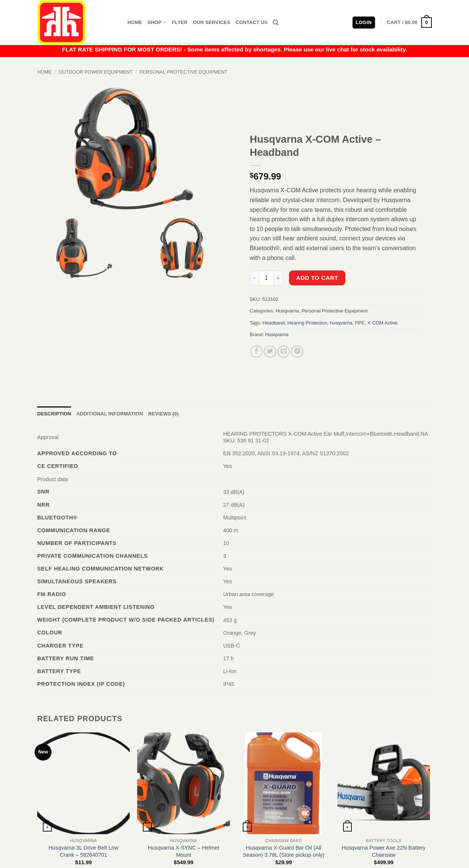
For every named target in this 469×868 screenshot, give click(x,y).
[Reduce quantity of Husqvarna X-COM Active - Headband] (254, 278)
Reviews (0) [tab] (163, 414)
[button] (409, 23)
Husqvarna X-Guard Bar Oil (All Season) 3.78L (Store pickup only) (284, 851)
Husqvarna (287, 311)
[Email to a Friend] (284, 352)
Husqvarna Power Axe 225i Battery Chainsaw (384, 851)
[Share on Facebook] (256, 352)
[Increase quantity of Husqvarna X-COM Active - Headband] (278, 278)
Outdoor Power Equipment (96, 72)
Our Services (212, 22)
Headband (274, 323)
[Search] (276, 23)
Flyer (180, 22)
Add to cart (317, 278)
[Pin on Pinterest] (297, 352)
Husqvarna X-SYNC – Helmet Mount (184, 851)
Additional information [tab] (110, 414)
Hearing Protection (307, 323)
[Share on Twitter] (270, 352)
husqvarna (341, 323)
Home (135, 22)
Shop (157, 22)
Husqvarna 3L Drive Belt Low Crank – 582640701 (83, 851)
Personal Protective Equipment (183, 72)
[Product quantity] (266, 278)
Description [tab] (54, 414)
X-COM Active (383, 323)
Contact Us (252, 22)
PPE (360, 323)
